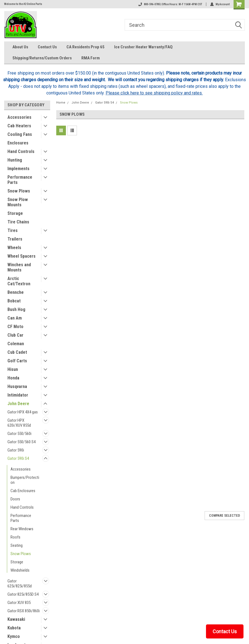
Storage (15, 213)
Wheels (14, 248)
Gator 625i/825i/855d (20, 584)
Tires (13, 230)
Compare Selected (224, 516)
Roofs (15, 537)
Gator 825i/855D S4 (23, 594)
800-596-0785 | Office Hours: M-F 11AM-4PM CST (170, 4)
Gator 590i (16, 450)
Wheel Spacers (22, 256)
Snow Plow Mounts (18, 202)
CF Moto (15, 327)
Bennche (16, 292)
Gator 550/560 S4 (22, 442)
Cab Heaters (19, 126)
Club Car (15, 335)
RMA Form (91, 58)
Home (61, 103)
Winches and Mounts (19, 267)
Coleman (16, 344)
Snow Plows (19, 191)
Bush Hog (16, 309)
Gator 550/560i (19, 434)
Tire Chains (18, 222)
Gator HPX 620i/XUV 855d (19, 423)
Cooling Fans (20, 134)
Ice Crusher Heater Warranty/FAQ (143, 47)
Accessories (19, 117)
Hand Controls (21, 151)
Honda (13, 378)
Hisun (13, 369)
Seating (17, 545)
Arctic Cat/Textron (19, 281)
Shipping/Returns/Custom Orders (42, 58)
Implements (18, 169)
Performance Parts (20, 180)
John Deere (18, 404)
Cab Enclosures (23, 491)
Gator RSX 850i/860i (24, 611)
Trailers (15, 239)
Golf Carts (17, 361)
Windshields (20, 570)
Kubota (14, 628)
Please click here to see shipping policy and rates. (154, 93)
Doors (15, 499)
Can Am (15, 318)
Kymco (14, 636)
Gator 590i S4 (18, 458)
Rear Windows (22, 529)
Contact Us (47, 47)
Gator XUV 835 (19, 603)
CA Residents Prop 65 (85, 47)
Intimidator (18, 395)
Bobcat (14, 301)
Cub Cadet (17, 352)
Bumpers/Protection (25, 480)
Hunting (15, 160)
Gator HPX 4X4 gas (23, 412)
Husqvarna (17, 386)
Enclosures (18, 143)
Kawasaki (16, 619)
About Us (20, 47)
